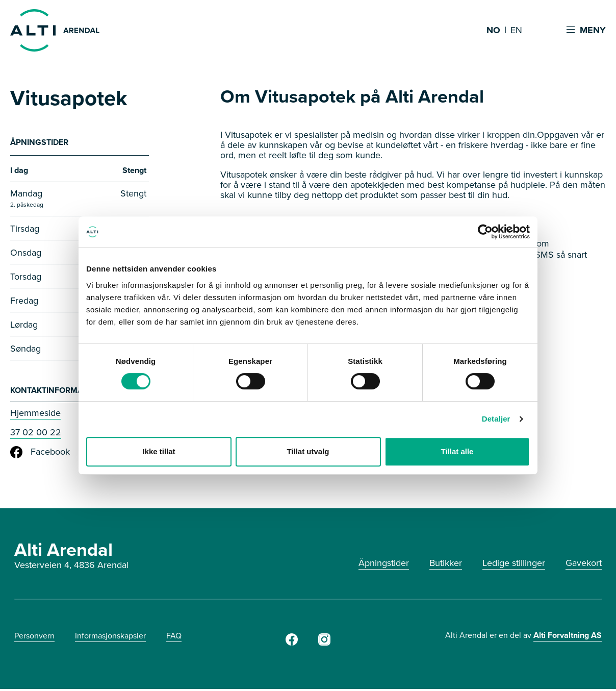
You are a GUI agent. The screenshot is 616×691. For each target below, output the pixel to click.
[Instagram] (324, 645)
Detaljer (496, 419)
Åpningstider (384, 565)
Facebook (40, 454)
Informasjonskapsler (110, 638)
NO (493, 31)
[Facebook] (292, 645)
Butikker (446, 565)
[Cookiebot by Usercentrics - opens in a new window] (485, 232)
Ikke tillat (159, 451)
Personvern (34, 638)
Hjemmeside (35, 415)
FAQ (174, 638)
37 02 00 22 (36, 434)
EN (516, 31)
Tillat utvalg (308, 451)
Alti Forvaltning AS (568, 637)
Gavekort (584, 565)
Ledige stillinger (514, 565)
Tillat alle (457, 451)
